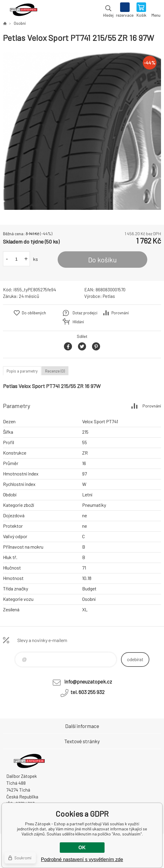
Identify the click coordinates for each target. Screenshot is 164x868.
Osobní (20, 23)
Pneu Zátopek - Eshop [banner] (23, 10)
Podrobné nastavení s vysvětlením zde (82, 859)
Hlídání (78, 322)
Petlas (109, 296)
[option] (82, 131)
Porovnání (120, 313)
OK (82, 848)
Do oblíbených (34, 313)
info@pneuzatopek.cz (88, 681)
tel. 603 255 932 (88, 692)
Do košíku (102, 260)
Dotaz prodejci (85, 313)
